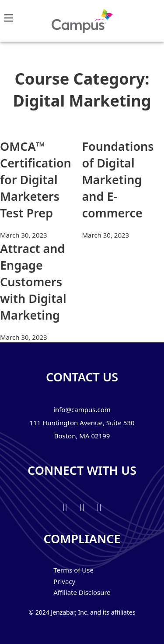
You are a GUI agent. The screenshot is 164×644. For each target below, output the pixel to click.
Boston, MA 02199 (82, 436)
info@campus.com (82, 409)
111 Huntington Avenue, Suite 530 (82, 423)
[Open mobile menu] (9, 18)
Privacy (64, 581)
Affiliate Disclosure (82, 592)
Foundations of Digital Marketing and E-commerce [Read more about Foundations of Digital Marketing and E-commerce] (118, 179)
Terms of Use (73, 570)
